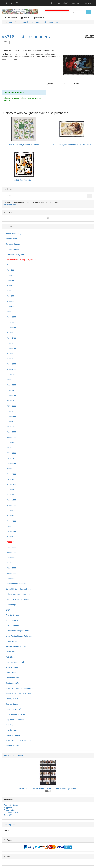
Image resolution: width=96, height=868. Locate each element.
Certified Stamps (12, 249)
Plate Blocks (11, 657)
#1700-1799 (11, 354)
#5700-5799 (11, 563)
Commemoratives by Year (16, 714)
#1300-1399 (11, 333)
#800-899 (10, 307)
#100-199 (10, 270)
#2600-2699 (11, 401)
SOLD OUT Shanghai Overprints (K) (20, 688)
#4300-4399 (11, 490)
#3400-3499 (11, 443)
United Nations (11, 730)
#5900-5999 (11, 573)
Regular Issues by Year (15, 720)
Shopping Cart (9, 825)
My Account (39, 18)
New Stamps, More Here (13, 755)
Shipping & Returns (11, 808)
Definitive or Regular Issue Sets (18, 594)
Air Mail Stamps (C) (13, 234)
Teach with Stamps (11, 805)
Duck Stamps (11, 605)
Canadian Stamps (13, 244)
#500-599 (10, 291)
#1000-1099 (11, 317)
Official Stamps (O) (13, 641)
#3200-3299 (11, 432)
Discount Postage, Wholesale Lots (19, 599)
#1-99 (8, 265)
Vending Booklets (12, 746)
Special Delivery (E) (13, 709)
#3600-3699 (11, 453)
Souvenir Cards (12, 704)
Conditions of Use (11, 813)
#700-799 (10, 301)
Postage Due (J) (12, 667)
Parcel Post (10, 652)
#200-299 (10, 275)
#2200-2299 (11, 380)
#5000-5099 (11, 526)
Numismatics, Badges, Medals (17, 631)
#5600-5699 (11, 558)
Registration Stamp (13, 678)
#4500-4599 (11, 500)
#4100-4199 (11, 479)
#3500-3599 (11, 448)
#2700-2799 (11, 406)
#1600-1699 (11, 348)
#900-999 (10, 312)
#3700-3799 (11, 458)
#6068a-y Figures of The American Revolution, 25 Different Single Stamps (48, 789)
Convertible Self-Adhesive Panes (19, 589)
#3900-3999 (11, 469)
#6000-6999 (11, 579)
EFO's (8, 610)
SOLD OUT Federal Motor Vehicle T (20, 741)
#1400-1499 (11, 338)
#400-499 (10, 286)
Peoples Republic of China (16, 646)
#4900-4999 (11, 521)
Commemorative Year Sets (16, 584)
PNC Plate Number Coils (15, 662)
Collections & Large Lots (15, 255)
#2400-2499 (11, 390)
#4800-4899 (11, 516)
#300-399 (10, 280)
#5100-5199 (11, 531)
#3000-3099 (11, 422)
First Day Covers (12, 615)
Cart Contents (11, 18)
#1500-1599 (11, 343)
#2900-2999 (11, 416)
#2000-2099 (11, 369)
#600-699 (10, 296)
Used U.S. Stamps (13, 735)
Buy (76, 84)
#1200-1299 (11, 327)
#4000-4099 (11, 474)
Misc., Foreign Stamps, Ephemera (19, 636)
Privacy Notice (9, 810)
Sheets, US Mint (12, 699)
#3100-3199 (11, 427)
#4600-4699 (11, 505)
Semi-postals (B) (12, 683)
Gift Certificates (12, 620)
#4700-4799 (11, 511)
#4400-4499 (11, 495)
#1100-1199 (11, 322)
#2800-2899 (11, 411)
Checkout (26, 18)
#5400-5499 (11, 547)
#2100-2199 (11, 375)
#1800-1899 (11, 359)
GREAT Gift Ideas (13, 626)
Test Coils (10, 725)
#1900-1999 (11, 364)
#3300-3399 (11, 437)
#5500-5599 (11, 552)
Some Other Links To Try (69, 3)
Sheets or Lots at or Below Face (18, 694)
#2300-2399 (11, 385)
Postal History (11, 673)
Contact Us (8, 815)
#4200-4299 (11, 484)
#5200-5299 (11, 537)
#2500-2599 (11, 395)
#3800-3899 (11, 463)
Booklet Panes (11, 239)
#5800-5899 (11, 568)
